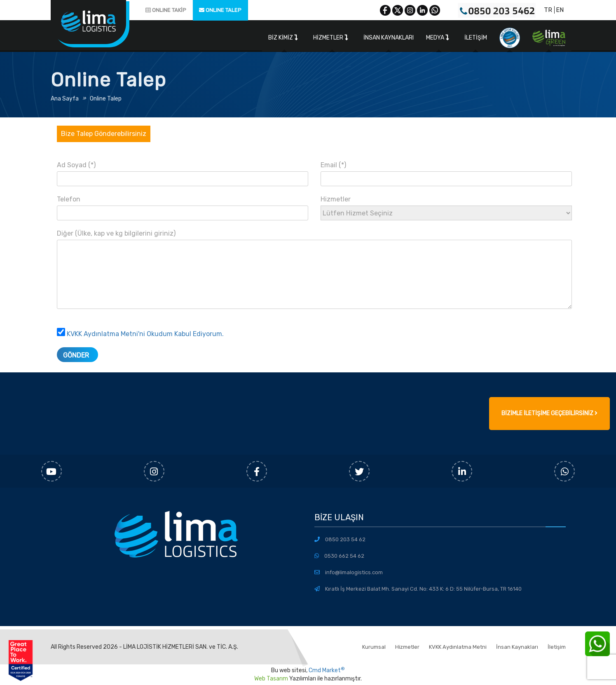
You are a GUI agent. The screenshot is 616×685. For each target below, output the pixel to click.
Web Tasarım (271, 679)
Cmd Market (327, 670)
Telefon (183, 206)
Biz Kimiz (283, 38)
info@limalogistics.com (354, 572)
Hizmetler (331, 38)
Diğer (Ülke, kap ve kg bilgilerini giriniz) (314, 274)
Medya (438, 38)
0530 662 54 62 (344, 556)
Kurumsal (374, 647)
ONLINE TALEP (220, 10)
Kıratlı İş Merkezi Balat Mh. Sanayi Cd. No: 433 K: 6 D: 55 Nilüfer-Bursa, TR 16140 (423, 589)
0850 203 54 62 (345, 539)
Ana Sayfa (65, 99)
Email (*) (446, 172)
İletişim (476, 38)
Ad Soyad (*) (183, 172)
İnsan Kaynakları (389, 38)
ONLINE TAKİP (166, 10)
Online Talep (106, 99)
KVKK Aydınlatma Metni (458, 647)
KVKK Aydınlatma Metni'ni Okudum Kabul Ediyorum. (145, 334)
